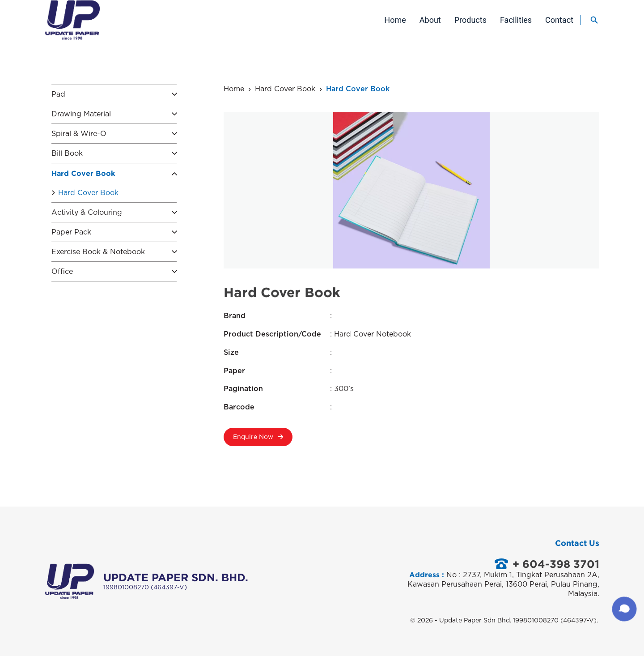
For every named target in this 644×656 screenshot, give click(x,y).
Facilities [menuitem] (516, 20)
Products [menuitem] (470, 20)
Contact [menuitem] (559, 20)
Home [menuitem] (395, 20)
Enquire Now (258, 440)
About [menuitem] (430, 20)
